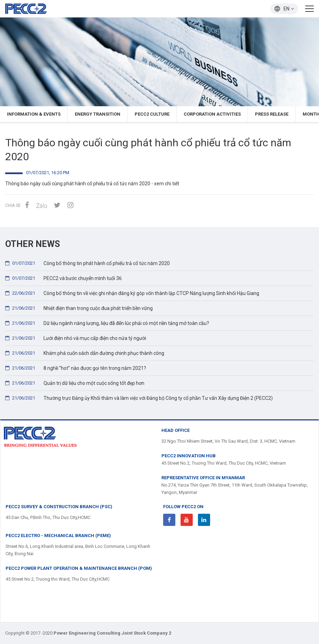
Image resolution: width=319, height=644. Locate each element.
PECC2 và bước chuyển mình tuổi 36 (63, 278)
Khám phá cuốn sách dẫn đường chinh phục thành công (85, 353)
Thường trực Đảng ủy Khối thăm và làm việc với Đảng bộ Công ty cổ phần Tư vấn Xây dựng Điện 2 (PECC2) (139, 398)
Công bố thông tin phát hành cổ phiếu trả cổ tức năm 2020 (87, 263)
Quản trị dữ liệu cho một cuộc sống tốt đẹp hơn (75, 383)
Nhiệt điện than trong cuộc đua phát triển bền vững (79, 308)
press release (272, 114)
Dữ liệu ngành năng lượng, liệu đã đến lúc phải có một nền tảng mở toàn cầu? (107, 323)
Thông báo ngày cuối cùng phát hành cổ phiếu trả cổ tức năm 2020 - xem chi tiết (92, 184)
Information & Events (34, 114)
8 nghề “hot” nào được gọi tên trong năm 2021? (76, 368)
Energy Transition (98, 114)
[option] (159, 62)
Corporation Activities (212, 114)
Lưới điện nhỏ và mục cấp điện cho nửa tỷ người (76, 338)
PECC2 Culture (152, 114)
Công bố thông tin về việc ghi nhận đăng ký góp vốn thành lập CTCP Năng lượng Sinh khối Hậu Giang (132, 293)
